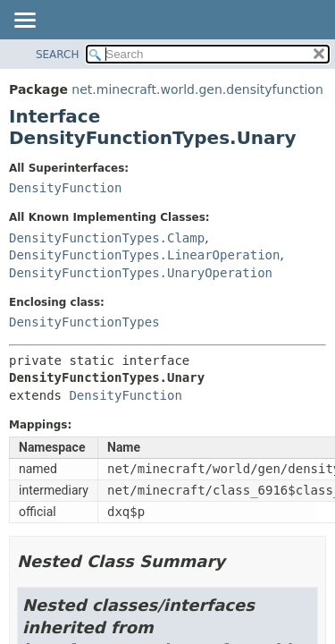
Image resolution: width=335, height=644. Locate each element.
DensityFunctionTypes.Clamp (107, 238)
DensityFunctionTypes (84, 322)
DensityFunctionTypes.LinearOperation (144, 255)
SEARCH (58, 55)
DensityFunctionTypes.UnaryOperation (141, 273)
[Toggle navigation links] (24, 21)
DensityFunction (65, 188)
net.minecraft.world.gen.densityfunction (197, 89)
